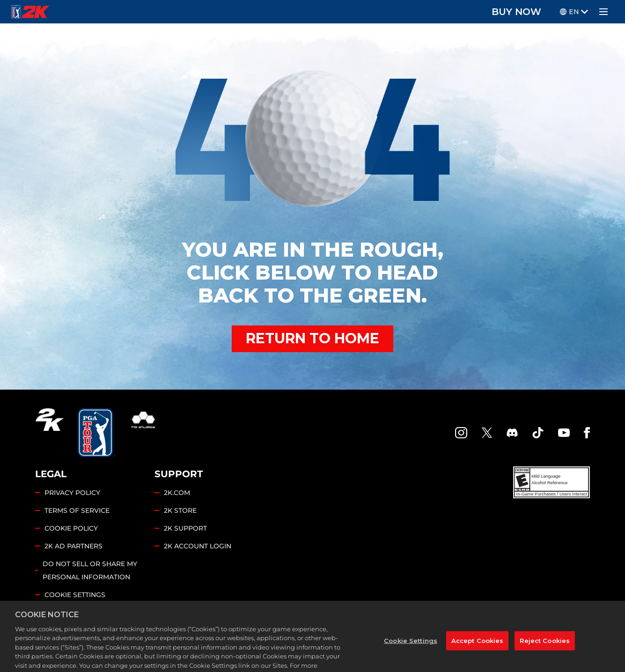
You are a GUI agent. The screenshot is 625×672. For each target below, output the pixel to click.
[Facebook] (587, 433)
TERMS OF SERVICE (77, 510)
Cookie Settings (75, 595)
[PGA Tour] (97, 433)
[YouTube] (564, 433)
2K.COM (177, 493)
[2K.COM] (49, 433)
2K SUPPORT (185, 528)
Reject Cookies (545, 653)
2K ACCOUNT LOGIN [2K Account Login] (198, 546)
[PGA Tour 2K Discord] (512, 433)
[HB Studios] (143, 433)
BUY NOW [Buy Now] (516, 12)
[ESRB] (551, 483)
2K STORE (180, 510)
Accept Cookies (478, 653)
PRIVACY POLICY (72, 493)
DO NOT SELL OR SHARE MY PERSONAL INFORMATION (90, 570)
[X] (487, 433)
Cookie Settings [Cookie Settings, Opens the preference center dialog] (411, 653)
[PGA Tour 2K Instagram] (461, 433)
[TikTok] (538, 433)
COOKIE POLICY (71, 528)
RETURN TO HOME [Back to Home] (312, 338)
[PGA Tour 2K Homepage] (30, 12)
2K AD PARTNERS (74, 546)
